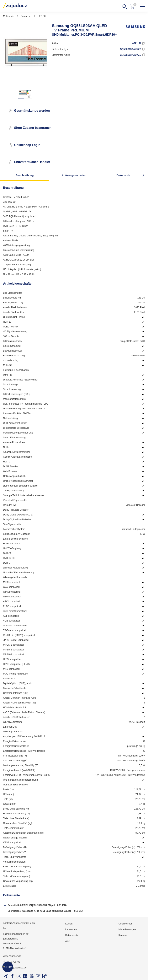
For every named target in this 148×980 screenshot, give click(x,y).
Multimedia (9, 16)
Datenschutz (72, 935)
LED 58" (42, 16)
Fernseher (26, 16)
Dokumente (123, 175)
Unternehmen (126, 924)
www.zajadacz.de (12, 956)
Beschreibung (25, 175)
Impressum (71, 929)
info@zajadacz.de (15, 968)
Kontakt (69, 924)
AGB (68, 941)
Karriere (123, 935)
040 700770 (12, 962)
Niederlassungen (127, 929)
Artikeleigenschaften (74, 175)
